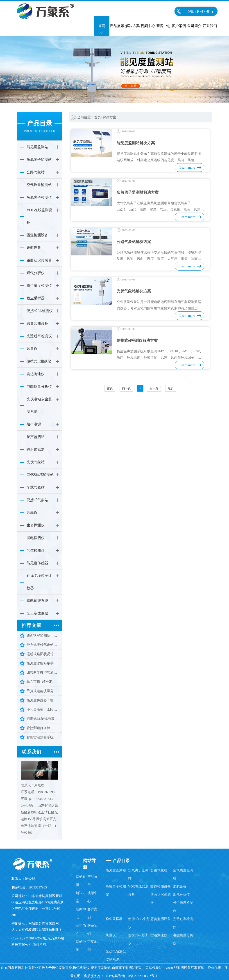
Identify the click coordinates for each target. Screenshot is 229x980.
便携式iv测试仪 (39, 361)
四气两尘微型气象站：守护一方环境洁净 (43, 672)
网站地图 (81, 946)
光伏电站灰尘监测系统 (39, 405)
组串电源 (34, 424)
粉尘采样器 (36, 298)
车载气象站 (36, 487)
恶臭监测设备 (37, 323)
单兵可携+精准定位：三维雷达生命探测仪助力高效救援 (43, 682)
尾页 (171, 388)
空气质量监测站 (39, 185)
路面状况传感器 (39, 260)
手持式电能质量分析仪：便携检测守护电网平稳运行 (43, 691)
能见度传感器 (37, 563)
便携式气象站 (37, 500)
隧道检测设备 (37, 235)
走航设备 (34, 248)
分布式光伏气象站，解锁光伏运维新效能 (43, 645)
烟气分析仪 (36, 273)
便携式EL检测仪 (40, 311)
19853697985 (199, 11)
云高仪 (32, 513)
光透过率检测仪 (39, 336)
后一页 (154, 388)
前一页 (126, 388)
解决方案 (133, 26)
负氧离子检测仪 (39, 197)
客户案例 (179, 26)
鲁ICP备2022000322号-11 (140, 976)
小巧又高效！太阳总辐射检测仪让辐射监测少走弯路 (43, 709)
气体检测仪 (36, 550)
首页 (102, 26)
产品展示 (117, 26)
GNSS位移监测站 (40, 475)
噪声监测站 (36, 437)
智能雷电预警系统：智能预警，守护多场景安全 (43, 737)
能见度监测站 (37, 147)
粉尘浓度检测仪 (39, 286)
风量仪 (32, 349)
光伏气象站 (36, 462)
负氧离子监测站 (39, 160)
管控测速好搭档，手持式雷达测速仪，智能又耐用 (43, 728)
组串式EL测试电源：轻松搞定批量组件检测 (43, 719)
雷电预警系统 (37, 601)
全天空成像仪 (37, 613)
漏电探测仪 (36, 538)
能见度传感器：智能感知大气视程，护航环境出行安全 (43, 700)
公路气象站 (36, 172)
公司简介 (194, 26)
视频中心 (148, 26)
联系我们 (210, 26)
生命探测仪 (36, 525)
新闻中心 (163, 26)
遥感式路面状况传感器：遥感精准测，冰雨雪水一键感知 (43, 654)
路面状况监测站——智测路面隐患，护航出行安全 (43, 636)
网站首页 (81, 881)
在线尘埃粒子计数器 (39, 582)
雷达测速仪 (36, 374)
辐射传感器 (36, 449)
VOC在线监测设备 (39, 216)
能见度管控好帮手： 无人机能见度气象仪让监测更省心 (43, 663)
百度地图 (92, 946)
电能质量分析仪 (39, 387)
